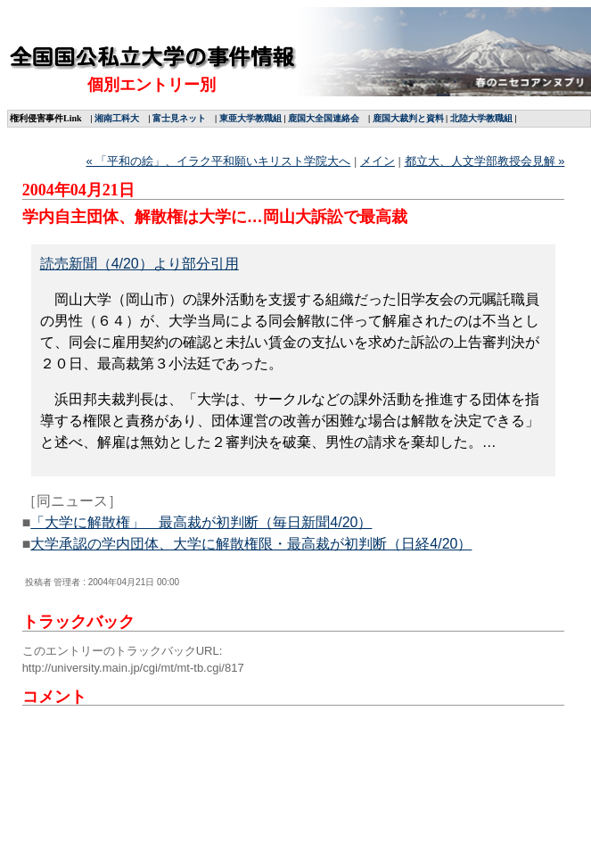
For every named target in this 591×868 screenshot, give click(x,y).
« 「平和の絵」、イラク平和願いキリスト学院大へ (218, 161)
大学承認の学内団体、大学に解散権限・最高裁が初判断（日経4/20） (251, 544)
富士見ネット (179, 118)
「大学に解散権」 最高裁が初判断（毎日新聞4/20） (201, 522)
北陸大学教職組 (481, 118)
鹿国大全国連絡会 (324, 118)
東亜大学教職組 (250, 118)
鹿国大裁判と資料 (408, 118)
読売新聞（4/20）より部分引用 (140, 264)
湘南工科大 (117, 118)
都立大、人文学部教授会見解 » (485, 161)
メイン (378, 161)
